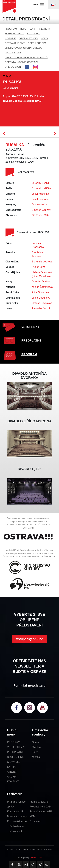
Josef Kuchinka (41, 194)
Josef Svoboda (40, 199)
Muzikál (36, 757)
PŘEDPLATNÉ (31, 340)
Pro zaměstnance (17, 821)
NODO (44, 38)
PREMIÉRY (44, 29)
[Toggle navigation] (53, 5)
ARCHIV (12, 777)
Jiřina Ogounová (41, 298)
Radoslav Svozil (41, 308)
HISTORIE (10, 38)
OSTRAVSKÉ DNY (15, 43)
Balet (35, 752)
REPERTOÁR (27, 29)
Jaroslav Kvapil (40, 183)
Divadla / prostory (17, 816)
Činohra (36, 747)
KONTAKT (13, 782)
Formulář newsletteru (29, 685)
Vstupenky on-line (29, 639)
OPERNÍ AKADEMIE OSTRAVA (21, 62)
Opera (35, 742)
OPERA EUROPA (37, 43)
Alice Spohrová (40, 292)
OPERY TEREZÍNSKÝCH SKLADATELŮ (26, 57)
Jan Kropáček (40, 205)
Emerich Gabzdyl (42, 210)
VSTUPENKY (31, 327)
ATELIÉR (12, 772)
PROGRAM (11, 29)
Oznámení (35, 821)
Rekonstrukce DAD (40, 807)
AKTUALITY (33, 34)
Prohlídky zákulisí (39, 802)
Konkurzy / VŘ (15, 812)
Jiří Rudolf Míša (41, 215)
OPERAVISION (13, 67)
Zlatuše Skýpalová (42, 303)
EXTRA (11, 767)
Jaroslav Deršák (41, 282)
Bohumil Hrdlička (41, 188)
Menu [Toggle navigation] (38, 5)
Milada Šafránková (42, 287)
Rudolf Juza (39, 267)
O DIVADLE (14, 762)
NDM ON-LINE (15, 757)
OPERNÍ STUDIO (28, 38)
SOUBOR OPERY (14, 34)
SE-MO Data (36, 857)
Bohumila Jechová (42, 262)
